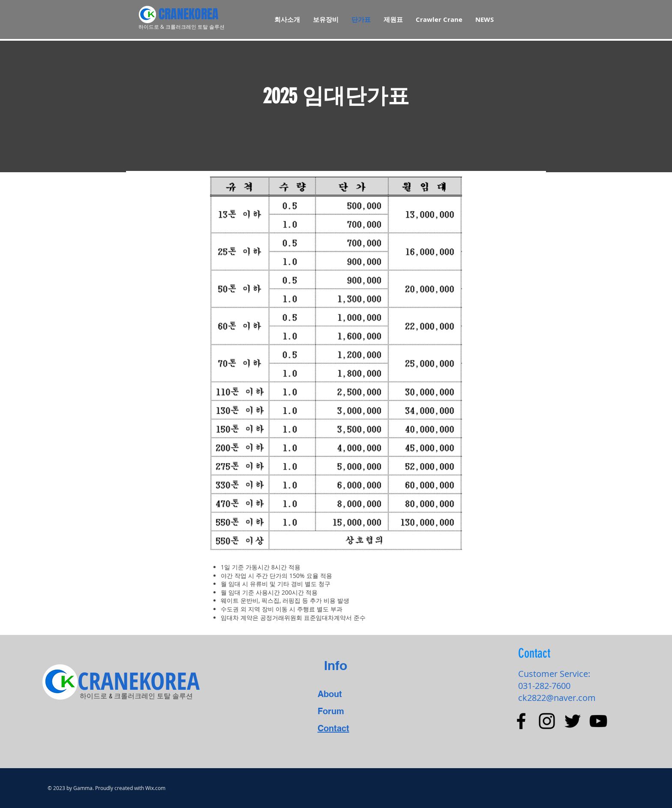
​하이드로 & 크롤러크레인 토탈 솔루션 (136, 696)
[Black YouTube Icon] (598, 721)
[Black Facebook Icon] (521, 721)
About (330, 694)
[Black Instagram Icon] (547, 721)
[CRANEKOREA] (212, 14)
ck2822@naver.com (557, 698)
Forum (331, 711)
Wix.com (155, 788)
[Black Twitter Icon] (573, 721)
